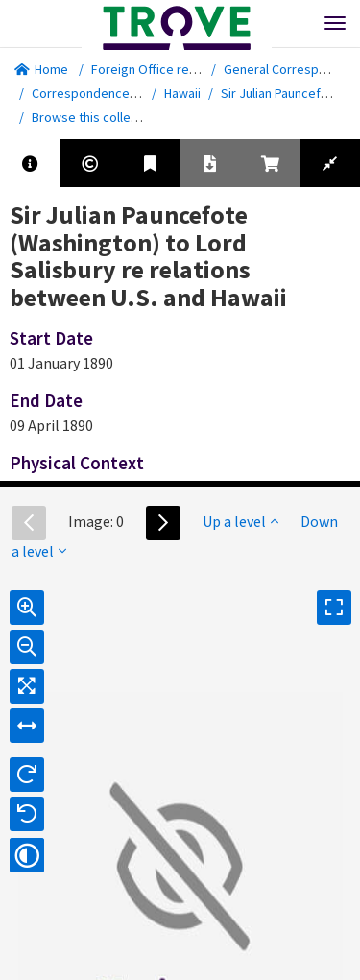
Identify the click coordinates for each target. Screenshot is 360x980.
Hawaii (182, 93)
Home (41, 69)
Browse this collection (102, 117)
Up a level (240, 521)
